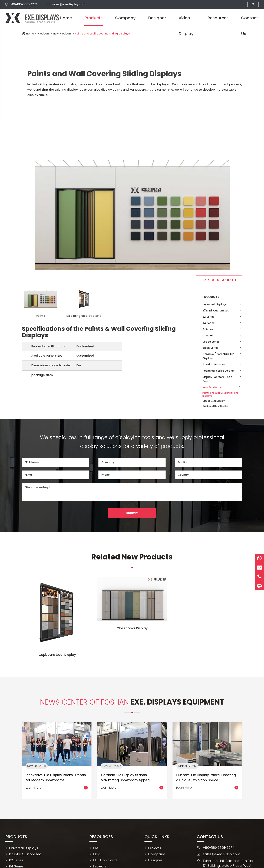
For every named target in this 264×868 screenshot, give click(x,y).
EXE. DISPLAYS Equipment (132, 702)
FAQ (96, 848)
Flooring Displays (214, 364)
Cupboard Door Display (215, 406)
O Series (208, 335)
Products (93, 18)
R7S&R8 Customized (216, 311)
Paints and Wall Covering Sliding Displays (220, 394)
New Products (212, 387)
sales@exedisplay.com (69, 4)
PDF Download (105, 860)
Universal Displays (214, 304)
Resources (218, 18)
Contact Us (250, 26)
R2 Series (208, 317)
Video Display (186, 26)
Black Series (210, 348)
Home (66, 18)
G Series (208, 329)
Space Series (211, 342)
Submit (132, 513)
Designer (157, 18)
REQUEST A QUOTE (220, 280)
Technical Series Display (218, 371)
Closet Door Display (214, 401)
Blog (97, 854)
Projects (155, 848)
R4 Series (208, 323)
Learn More (57, 788)
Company (125, 18)
